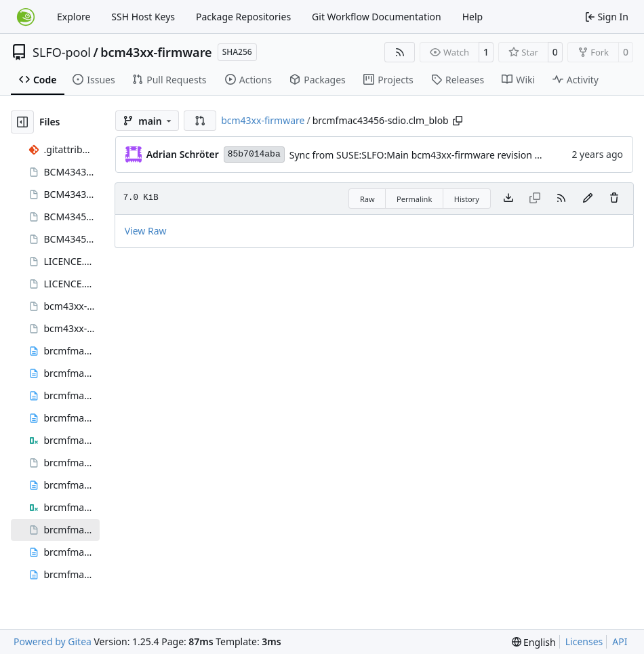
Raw (367, 199)
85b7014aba (254, 154)
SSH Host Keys (143, 17)
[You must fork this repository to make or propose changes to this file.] (588, 199)
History (467, 199)
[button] (200, 121)
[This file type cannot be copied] (535, 199)
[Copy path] (458, 121)
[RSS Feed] (400, 52)
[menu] (534, 642)
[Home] (26, 17)
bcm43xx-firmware (156, 52)
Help (473, 17)
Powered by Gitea (53, 641)
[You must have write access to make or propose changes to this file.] (614, 199)
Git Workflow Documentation (377, 17)
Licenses (584, 641)
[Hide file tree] (22, 122)
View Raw (146, 231)
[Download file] (508, 199)
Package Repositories (243, 17)
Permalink (414, 199)
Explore (74, 17)
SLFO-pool (62, 52)
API (620, 641)
